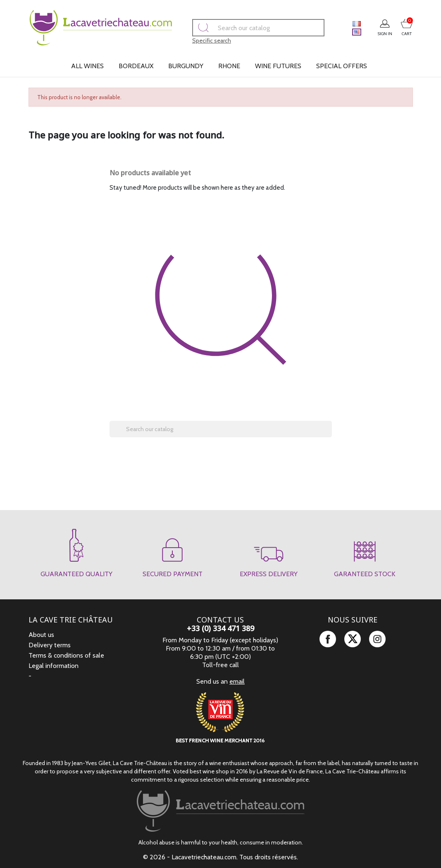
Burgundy (186, 66)
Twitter (353, 639)
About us (41, 635)
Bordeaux (136, 66)
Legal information (54, 666)
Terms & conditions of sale (66, 655)
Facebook (328, 639)
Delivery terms (50, 645)
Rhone (229, 66)
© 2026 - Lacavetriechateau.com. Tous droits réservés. (220, 857)
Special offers (342, 66)
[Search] (247, 28)
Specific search (200, 41)
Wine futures (278, 66)
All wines (87, 66)
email (237, 681)
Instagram (377, 639)
